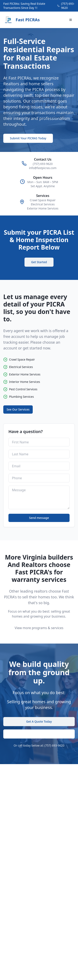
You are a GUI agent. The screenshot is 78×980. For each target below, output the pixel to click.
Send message (39, 518)
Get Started (39, 262)
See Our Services (18, 409)
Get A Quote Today (39, 721)
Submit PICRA (39, 734)
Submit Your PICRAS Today (28, 138)
